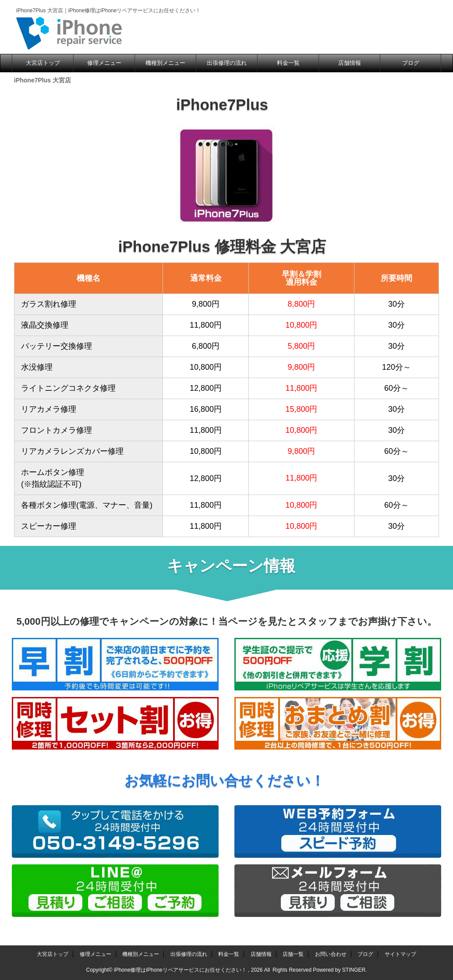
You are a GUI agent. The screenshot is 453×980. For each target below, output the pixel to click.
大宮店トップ (43, 63)
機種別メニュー (165, 63)
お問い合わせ (331, 954)
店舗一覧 (293, 954)
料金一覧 (288, 63)
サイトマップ (400, 954)
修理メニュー (104, 63)
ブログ (411, 63)
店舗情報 (350, 63)
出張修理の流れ (227, 63)
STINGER (354, 970)
